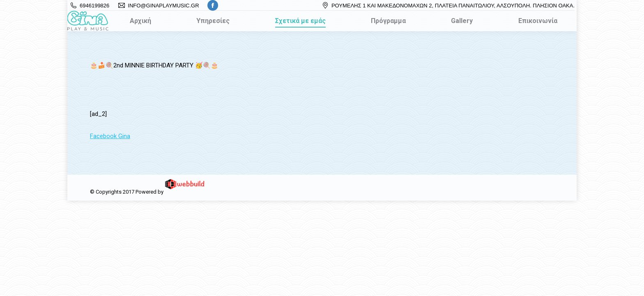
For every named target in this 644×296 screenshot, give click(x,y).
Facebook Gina (110, 136)
